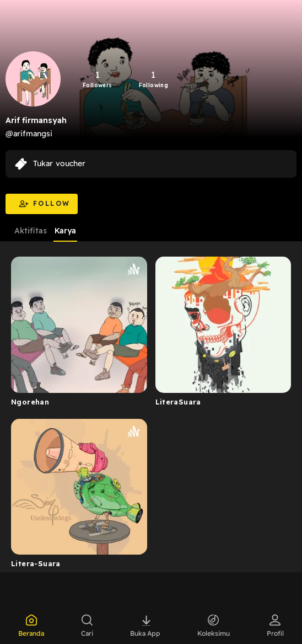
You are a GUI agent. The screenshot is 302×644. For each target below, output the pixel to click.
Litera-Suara (36, 563)
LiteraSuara (178, 402)
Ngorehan (30, 402)
